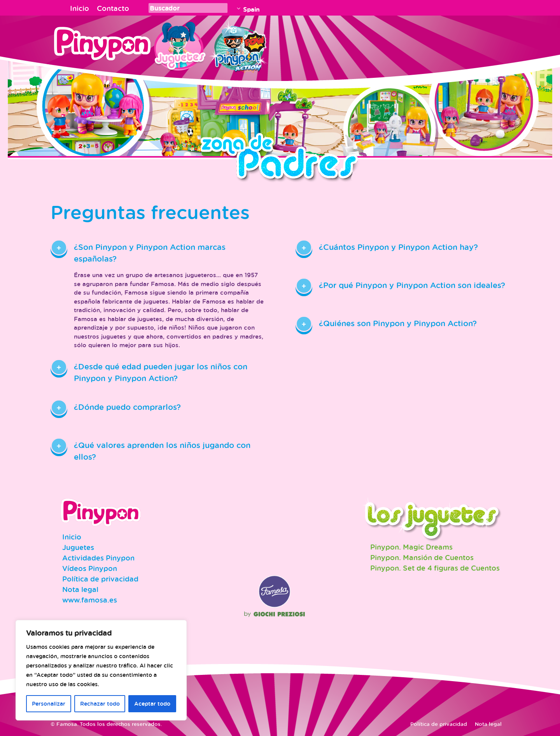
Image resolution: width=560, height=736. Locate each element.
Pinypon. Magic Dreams (411, 547)
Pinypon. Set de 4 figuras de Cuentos (435, 568)
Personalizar (49, 704)
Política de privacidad (100, 579)
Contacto (113, 8)
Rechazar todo (100, 704)
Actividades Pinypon (98, 558)
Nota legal (80, 589)
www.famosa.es (90, 600)
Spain (251, 9)
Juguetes (178, 45)
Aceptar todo (152, 704)
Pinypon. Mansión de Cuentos (422, 557)
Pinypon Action (239, 45)
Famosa (275, 606)
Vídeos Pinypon (90, 568)
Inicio (80, 8)
